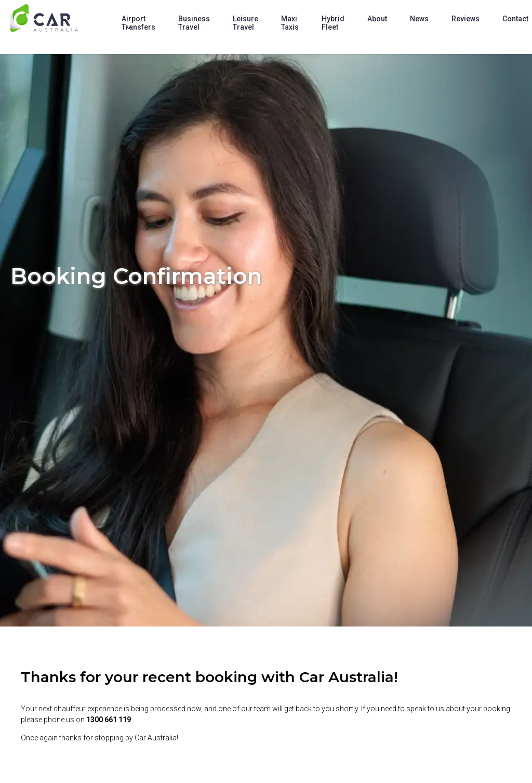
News (419, 19)
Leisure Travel (245, 23)
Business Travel (194, 23)
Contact (515, 19)
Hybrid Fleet (333, 23)
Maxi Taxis (290, 23)
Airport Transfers (138, 23)
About (377, 19)
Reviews (465, 19)
